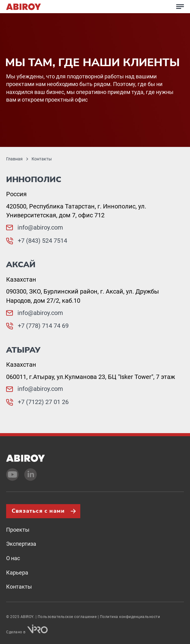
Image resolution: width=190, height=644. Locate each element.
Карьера (17, 573)
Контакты (19, 587)
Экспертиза (21, 544)
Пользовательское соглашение (67, 617)
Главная (14, 159)
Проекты (18, 530)
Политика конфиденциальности (130, 617)
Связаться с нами (38, 511)
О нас (13, 558)
